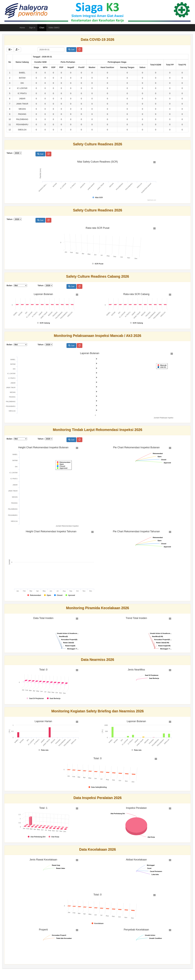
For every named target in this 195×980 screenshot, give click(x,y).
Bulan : (17, 285)
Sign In (32, 28)
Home (22, 28)
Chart (42, 28)
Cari (71, 50)
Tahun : (14, 153)
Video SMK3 (54, 28)
